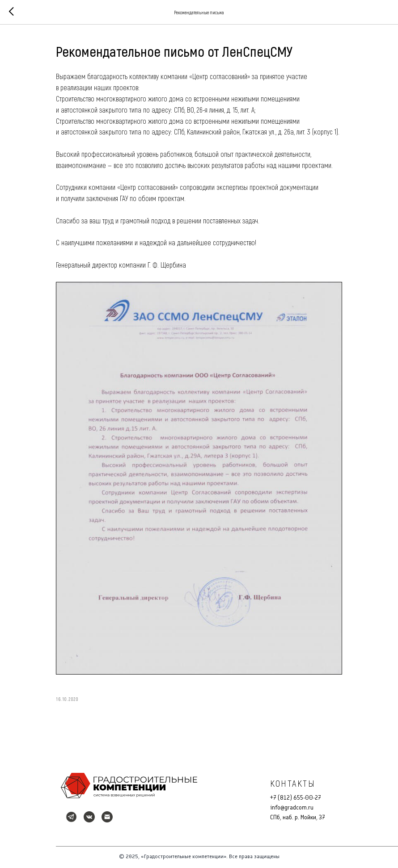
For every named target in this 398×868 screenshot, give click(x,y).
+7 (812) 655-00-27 (296, 798)
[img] (129, 786)
